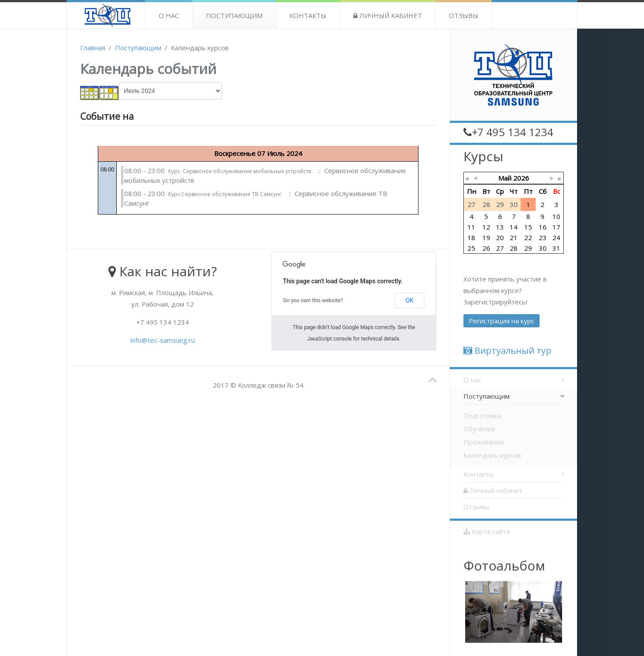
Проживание (484, 442)
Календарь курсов (492, 455)
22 (528, 237)
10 (556, 216)
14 (514, 227)
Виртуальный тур (507, 350)
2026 (521, 178)
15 (528, 227)
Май (505, 178)
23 (543, 237)
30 (543, 248)
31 (556, 248)
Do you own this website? (313, 300)
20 (500, 237)
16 (543, 227)
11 (471, 227)
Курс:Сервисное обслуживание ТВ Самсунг (225, 194)
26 (486, 248)
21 (514, 237)
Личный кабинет (388, 15)
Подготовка (482, 415)
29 (528, 248)
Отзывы (464, 15)
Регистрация (502, 321)
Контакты (308, 15)
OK (409, 300)
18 (471, 237)
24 (556, 237)
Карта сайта (487, 531)
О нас (169, 15)
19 (486, 237)
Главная (93, 48)
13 (500, 227)
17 (556, 227)
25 (471, 248)
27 (500, 248)
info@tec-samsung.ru (163, 340)
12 (486, 227)
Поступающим (234, 15)
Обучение (479, 429)
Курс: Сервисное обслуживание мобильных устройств (240, 171)
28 (514, 248)
